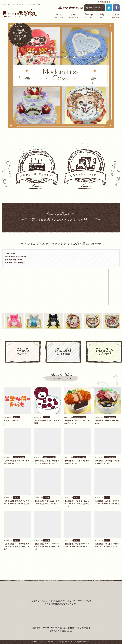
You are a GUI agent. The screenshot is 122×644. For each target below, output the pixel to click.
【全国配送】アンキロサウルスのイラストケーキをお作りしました (17, 546)
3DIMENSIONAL (80, 417)
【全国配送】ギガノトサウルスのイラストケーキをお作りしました (47, 546)
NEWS (16, 417)
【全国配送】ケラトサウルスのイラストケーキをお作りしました (77, 546)
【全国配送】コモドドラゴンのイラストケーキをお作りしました (107, 546)
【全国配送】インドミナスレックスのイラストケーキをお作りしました (77, 504)
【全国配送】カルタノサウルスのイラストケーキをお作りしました (107, 504)
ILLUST (16, 497)
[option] (61, 76)
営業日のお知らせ (11, 420)
